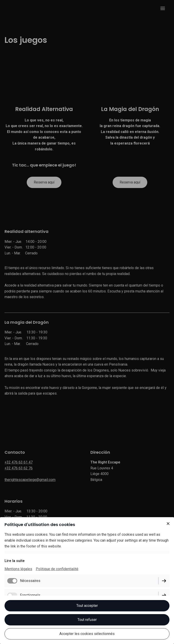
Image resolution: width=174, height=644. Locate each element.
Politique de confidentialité (57, 569)
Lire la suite (15, 561)
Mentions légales (18, 569)
